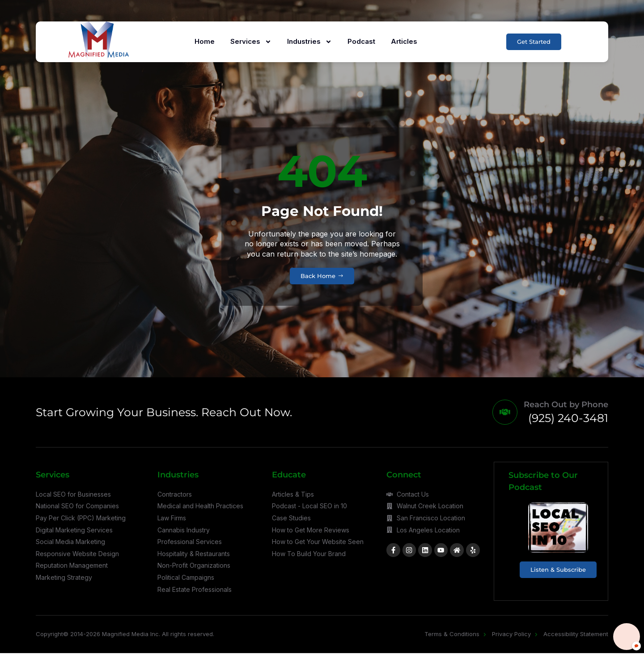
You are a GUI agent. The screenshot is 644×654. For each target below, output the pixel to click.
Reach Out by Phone (566, 405)
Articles (403, 41)
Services (250, 42)
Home (204, 41)
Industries (309, 42)
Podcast (360, 41)
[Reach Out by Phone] (504, 413)
